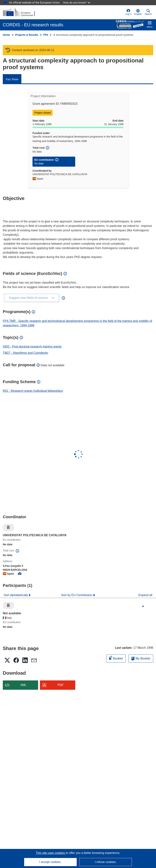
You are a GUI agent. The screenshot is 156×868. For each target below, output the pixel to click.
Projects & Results (27, 35)
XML (23, 685)
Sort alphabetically (16, 595)
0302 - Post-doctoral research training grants (32, 347)
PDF (61, 685)
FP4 (46, 35)
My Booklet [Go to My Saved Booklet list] (141, 658)
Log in (128, 12)
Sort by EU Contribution (77, 595)
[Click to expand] (143, 606)
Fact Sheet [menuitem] (12, 79)
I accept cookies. (50, 862)
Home (6, 35)
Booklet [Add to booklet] (116, 658)
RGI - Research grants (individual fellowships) (33, 391)
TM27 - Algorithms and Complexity (26, 353)
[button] (138, 12)
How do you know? (77, 3)
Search (148, 12)
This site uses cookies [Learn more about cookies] (51, 853)
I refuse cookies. (106, 862)
